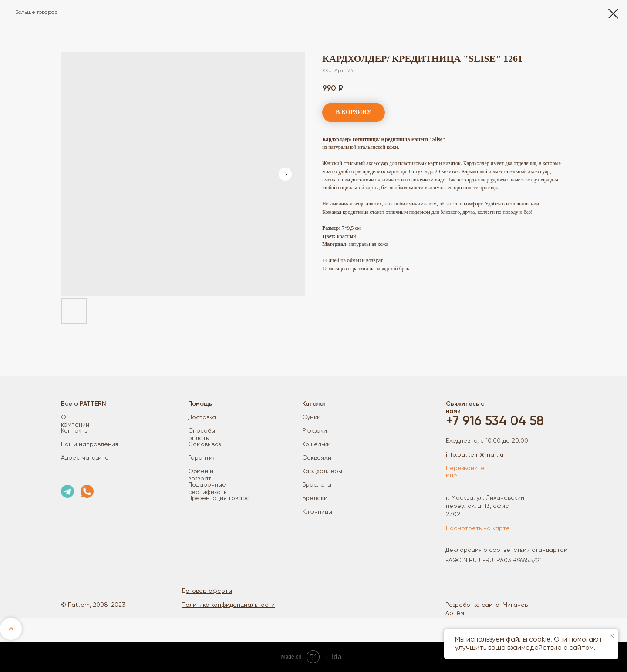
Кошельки (316, 444)
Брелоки (315, 498)
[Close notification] (612, 636)
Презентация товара (219, 498)
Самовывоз (204, 444)
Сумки (311, 417)
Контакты (75, 431)
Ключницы (317, 512)
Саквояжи (317, 458)
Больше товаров (36, 13)
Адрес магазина (85, 458)
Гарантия (202, 458)
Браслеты (317, 485)
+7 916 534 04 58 (495, 422)
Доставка (202, 417)
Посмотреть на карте (478, 528)
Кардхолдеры (322, 471)
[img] (67, 491)
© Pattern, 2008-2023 (93, 605)
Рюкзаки (315, 431)
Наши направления (89, 444)
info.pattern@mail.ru (475, 455)
